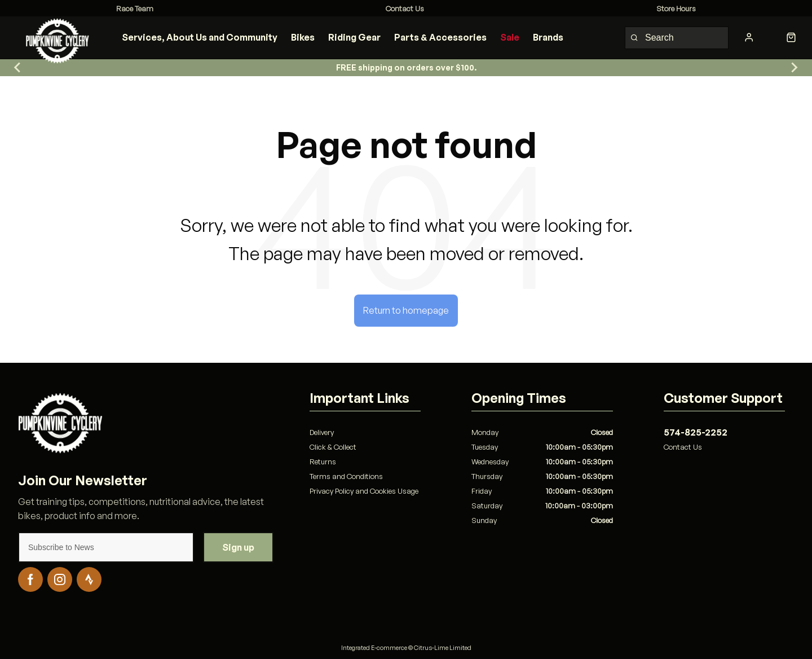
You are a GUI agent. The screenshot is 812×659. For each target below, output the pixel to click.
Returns (323, 462)
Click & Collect (333, 447)
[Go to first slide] (794, 68)
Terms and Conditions (346, 476)
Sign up (238, 547)
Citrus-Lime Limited (443, 648)
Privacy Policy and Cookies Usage (364, 491)
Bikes (303, 37)
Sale (510, 37)
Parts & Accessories (440, 37)
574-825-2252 (696, 432)
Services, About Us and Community (200, 37)
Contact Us (683, 447)
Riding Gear (354, 37)
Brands (548, 37)
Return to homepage (406, 310)
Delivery (322, 432)
